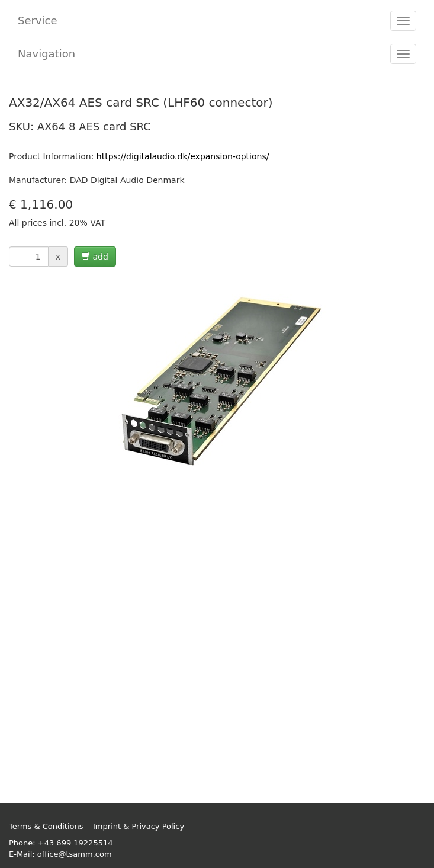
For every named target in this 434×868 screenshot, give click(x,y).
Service (38, 20)
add (95, 257)
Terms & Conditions (46, 826)
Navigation (46, 54)
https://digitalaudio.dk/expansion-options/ (183, 156)
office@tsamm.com (75, 854)
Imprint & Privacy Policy (139, 826)
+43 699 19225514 (75, 843)
